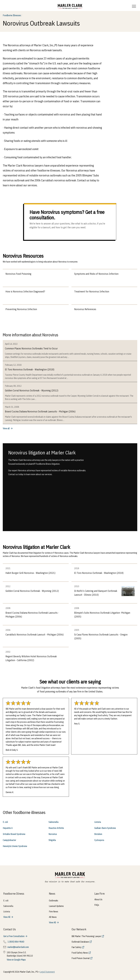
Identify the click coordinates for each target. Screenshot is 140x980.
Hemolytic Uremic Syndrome (15, 846)
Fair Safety (76, 947)
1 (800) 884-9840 (16, 942)
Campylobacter (9, 840)
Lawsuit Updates (56, 906)
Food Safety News (80, 953)
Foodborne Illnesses (12, 15)
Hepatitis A (8, 828)
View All (7, 917)
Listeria (98, 822)
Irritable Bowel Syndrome (14, 834)
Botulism (98, 834)
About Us (98, 899)
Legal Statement (47, 972)
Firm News (54, 912)
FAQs (97, 905)
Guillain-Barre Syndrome (105, 828)
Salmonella (53, 822)
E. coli (5, 822)
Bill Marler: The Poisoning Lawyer (86, 936)
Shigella (52, 840)
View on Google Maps (16, 960)
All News (53, 917)
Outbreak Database (80, 942)
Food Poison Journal (81, 958)
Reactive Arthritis (56, 828)
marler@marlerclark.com (18, 947)
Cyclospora (99, 840)
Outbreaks (54, 901)
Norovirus (53, 834)
